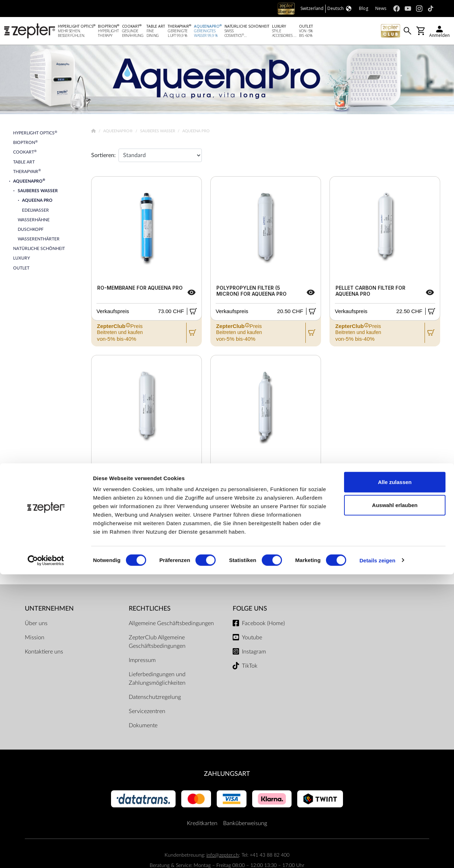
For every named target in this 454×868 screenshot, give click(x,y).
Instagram (254, 653)
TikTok (250, 667)
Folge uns (250, 610)
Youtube (252, 639)
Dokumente (143, 727)
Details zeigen (377, 854)
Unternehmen (49, 610)
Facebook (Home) (263, 625)
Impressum (142, 662)
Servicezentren (147, 713)
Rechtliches (150, 610)
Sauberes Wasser (158, 132)
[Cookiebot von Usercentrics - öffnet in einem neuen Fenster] (46, 854)
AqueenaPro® (118, 132)
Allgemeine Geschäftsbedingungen (171, 625)
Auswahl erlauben (395, 799)
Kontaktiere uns (44, 653)
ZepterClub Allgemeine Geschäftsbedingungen (157, 643)
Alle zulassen (395, 776)
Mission (35, 639)
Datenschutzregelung (155, 699)
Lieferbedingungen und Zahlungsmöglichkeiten (157, 680)
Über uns (36, 625)
